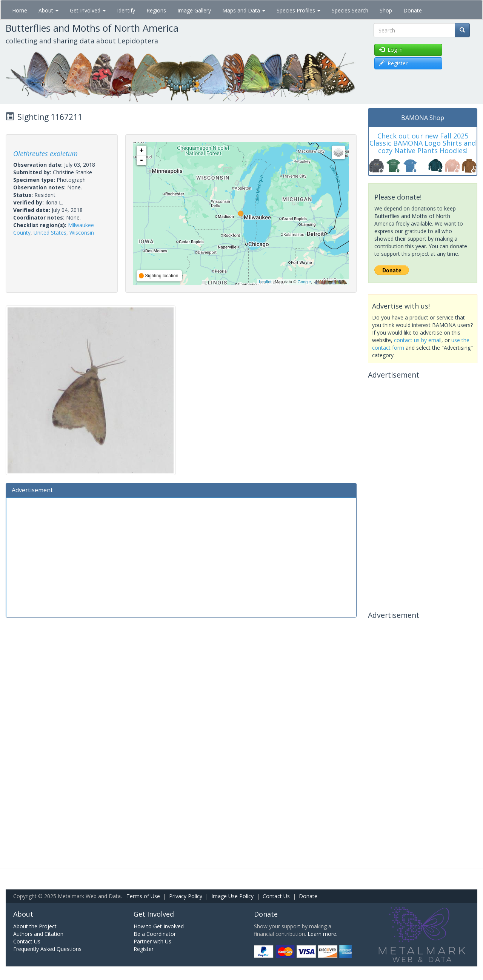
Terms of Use (143, 896)
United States (50, 233)
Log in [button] (391, 50)
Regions (156, 10)
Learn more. (322, 934)
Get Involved (88, 10)
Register (144, 949)
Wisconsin (82, 233)
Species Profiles (298, 10)
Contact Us (276, 896)
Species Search (350, 10)
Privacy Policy (186, 896)
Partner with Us (152, 941)
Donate (413, 10)
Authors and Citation (38, 934)
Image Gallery (194, 10)
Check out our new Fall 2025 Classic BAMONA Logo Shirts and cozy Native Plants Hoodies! (423, 143)
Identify (126, 10)
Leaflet (265, 282)
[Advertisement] (181, 556)
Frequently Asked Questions (47, 949)
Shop (386, 10)
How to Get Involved (159, 926)
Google (304, 282)
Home (20, 10)
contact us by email (418, 340)
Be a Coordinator (155, 934)
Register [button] (393, 63)
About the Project (35, 926)
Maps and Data (244, 10)
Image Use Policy (232, 896)
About (48, 10)
